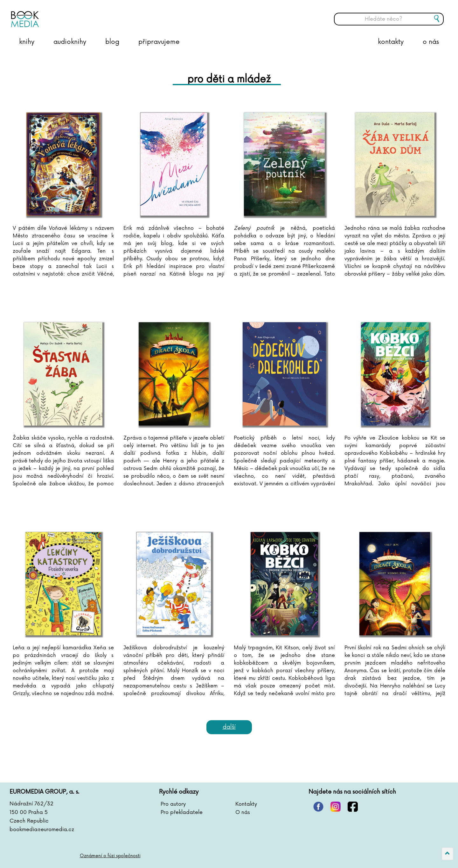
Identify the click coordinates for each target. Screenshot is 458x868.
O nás (243, 812)
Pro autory (173, 804)
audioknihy (70, 42)
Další (229, 727)
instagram (336, 807)
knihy (27, 42)
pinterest (318, 807)
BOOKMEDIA (75, 14)
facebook (353, 807)
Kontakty (246, 804)
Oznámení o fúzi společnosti (110, 856)
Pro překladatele (182, 812)
